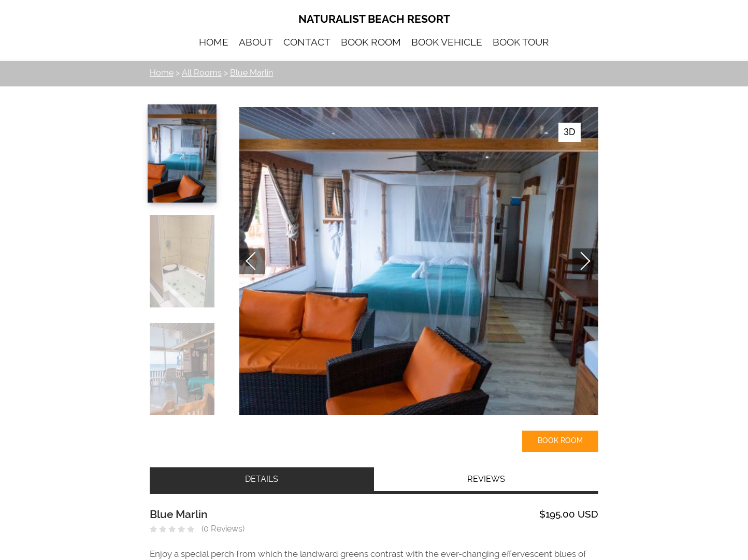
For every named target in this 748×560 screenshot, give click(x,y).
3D (569, 132)
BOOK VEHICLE (447, 42)
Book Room (560, 441)
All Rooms (202, 73)
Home (162, 73)
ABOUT (256, 42)
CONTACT (307, 42)
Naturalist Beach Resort (374, 19)
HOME (214, 42)
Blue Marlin (251, 73)
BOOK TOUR (521, 42)
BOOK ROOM (371, 42)
